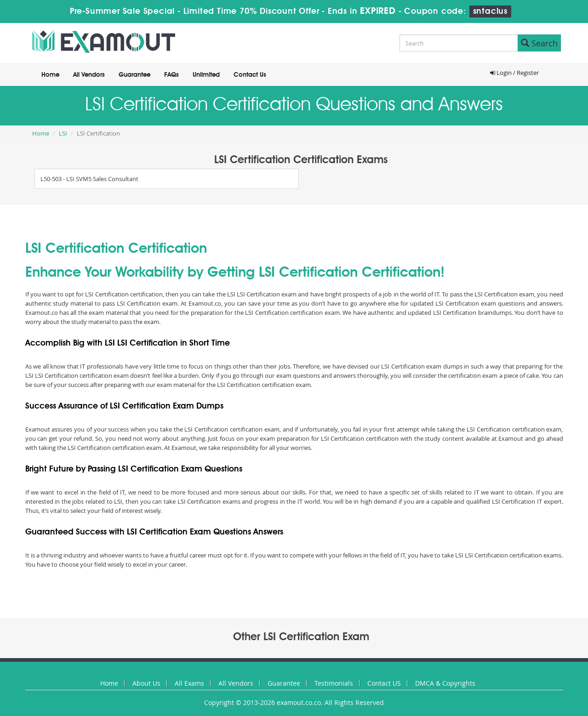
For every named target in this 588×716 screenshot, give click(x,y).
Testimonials (334, 683)
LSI (63, 133)
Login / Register (514, 73)
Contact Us (250, 75)
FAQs (171, 75)
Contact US (384, 683)
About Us (146, 683)
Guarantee (134, 75)
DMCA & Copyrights (445, 683)
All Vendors (89, 75)
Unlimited (206, 75)
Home (50, 75)
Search (539, 43)
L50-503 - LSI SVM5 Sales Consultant (89, 179)
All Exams (189, 683)
